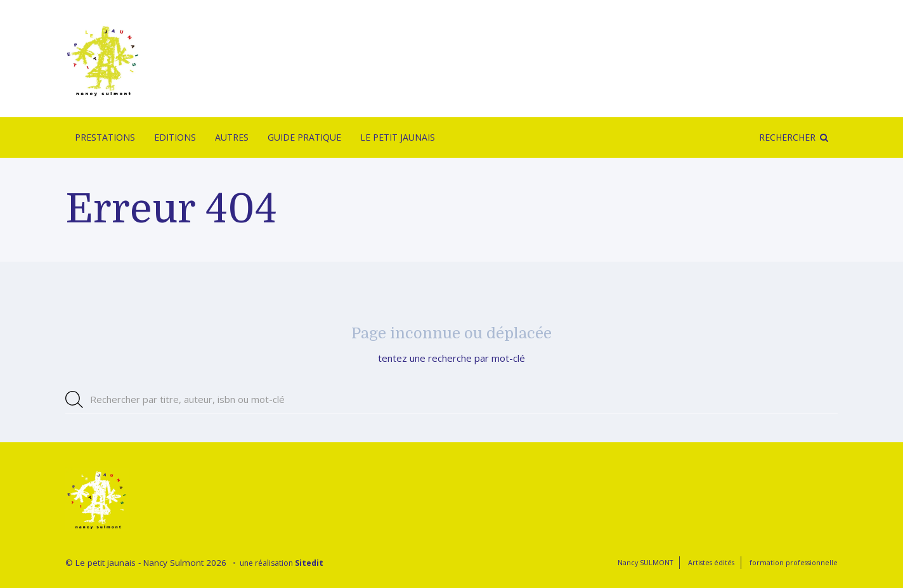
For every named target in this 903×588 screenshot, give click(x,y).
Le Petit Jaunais (398, 137)
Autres (232, 137)
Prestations (105, 137)
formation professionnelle (794, 562)
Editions (175, 137)
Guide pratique (304, 137)
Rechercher (787, 137)
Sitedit (309, 563)
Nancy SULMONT (645, 562)
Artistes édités (711, 562)
